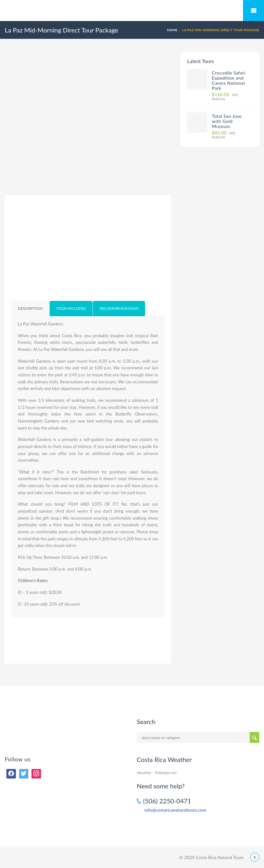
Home (172, 30)
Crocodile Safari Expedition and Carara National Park (229, 80)
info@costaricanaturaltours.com (175, 810)
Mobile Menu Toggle (254, 11)
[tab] (30, 309)
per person (225, 97)
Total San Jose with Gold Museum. (227, 121)
